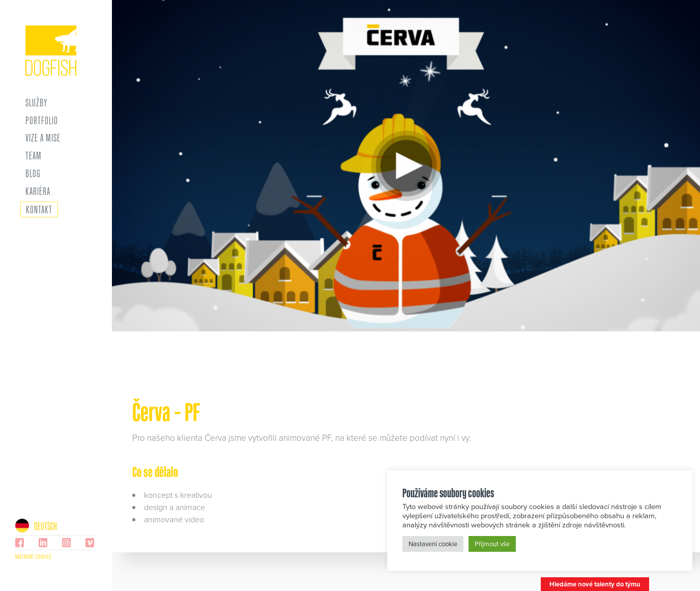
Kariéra (38, 191)
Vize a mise (43, 138)
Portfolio (42, 121)
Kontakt (39, 209)
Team (34, 156)
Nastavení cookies (33, 557)
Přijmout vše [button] (492, 544)
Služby (36, 103)
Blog (33, 174)
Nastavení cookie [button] (433, 544)
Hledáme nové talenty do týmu (595, 584)
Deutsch (36, 526)
